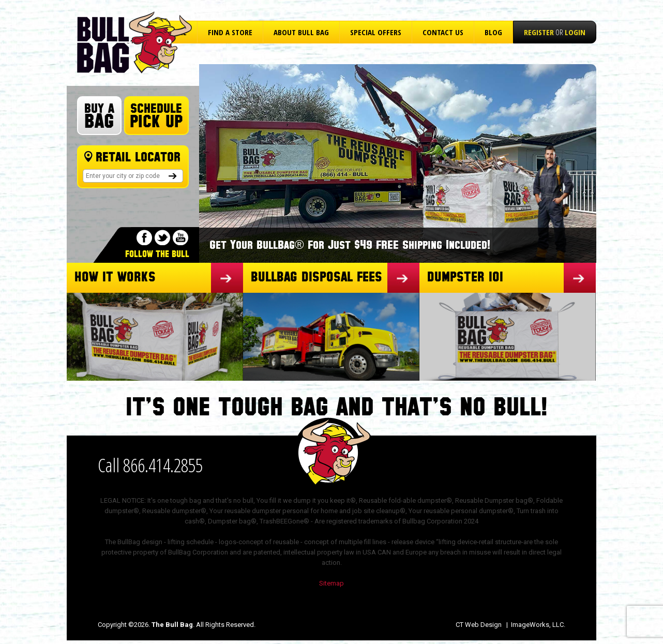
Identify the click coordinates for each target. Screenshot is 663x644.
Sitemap (331, 583)
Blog (493, 32)
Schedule (156, 116)
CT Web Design (479, 625)
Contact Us (443, 32)
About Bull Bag (301, 32)
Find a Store (230, 32)
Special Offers (376, 32)
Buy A (99, 117)
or (555, 32)
